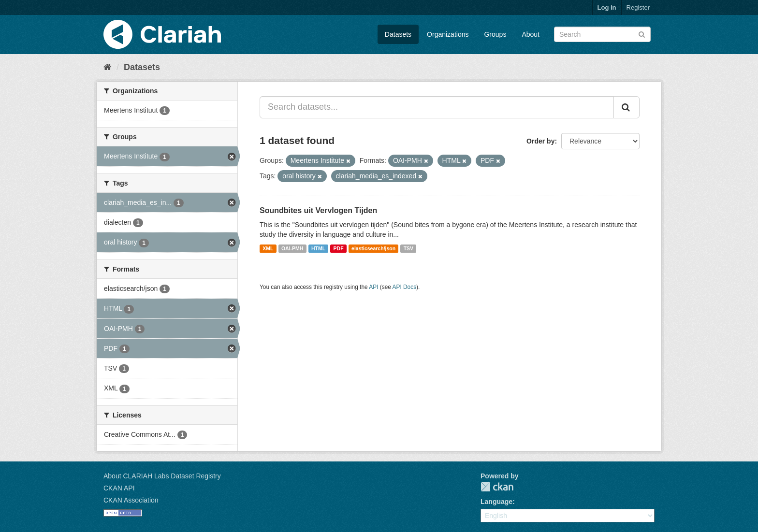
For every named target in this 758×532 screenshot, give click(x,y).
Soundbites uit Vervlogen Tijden (318, 210)
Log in (607, 7)
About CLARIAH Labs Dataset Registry (162, 476)
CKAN (497, 487)
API (373, 287)
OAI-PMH (292, 248)
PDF (339, 248)
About (531, 34)
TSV (408, 248)
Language (496, 502)
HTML (318, 248)
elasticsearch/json (373, 248)
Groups (495, 34)
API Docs (405, 287)
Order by (540, 141)
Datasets (398, 34)
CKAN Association (131, 500)
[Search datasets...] (437, 107)
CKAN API (119, 488)
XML (268, 248)
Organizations (448, 34)
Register (638, 7)
